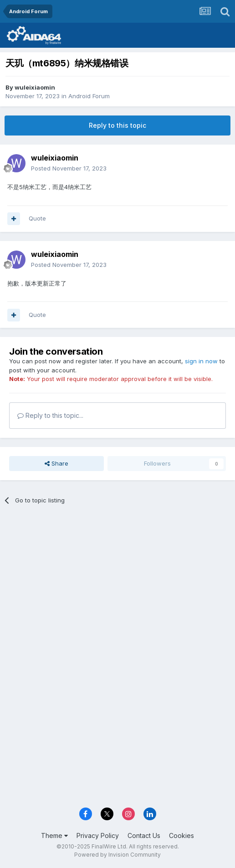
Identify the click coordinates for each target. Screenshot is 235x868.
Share (56, 463)
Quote (37, 218)
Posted (69, 168)
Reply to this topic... (50, 415)
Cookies (181, 835)
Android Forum (89, 96)
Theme (54, 835)
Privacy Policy (98, 835)
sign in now (201, 361)
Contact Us (144, 835)
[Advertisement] (117, 580)
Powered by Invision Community (117, 855)
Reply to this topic (117, 125)
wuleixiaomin (35, 87)
